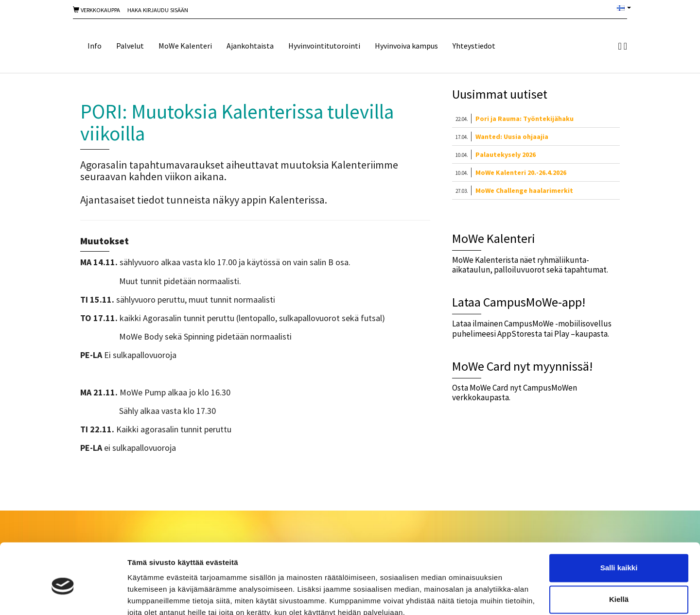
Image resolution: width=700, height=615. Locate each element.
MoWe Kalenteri (185, 46)
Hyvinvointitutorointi (324, 46)
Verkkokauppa (96, 10)
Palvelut (130, 46)
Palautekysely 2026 (506, 154)
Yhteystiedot (474, 46)
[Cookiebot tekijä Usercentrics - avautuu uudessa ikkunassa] (63, 596)
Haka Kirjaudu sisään (158, 10)
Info (95, 46)
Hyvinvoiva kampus (406, 46)
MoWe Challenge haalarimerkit (524, 190)
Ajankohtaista (250, 46)
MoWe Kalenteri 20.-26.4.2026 (521, 172)
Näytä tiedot (149, 596)
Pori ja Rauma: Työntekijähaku (525, 119)
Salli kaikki (619, 524)
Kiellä (619, 556)
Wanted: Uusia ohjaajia (512, 137)
